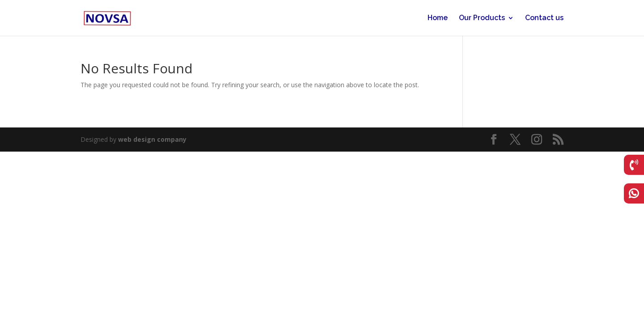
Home (438, 18)
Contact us (544, 18)
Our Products (482, 18)
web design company (152, 139)
